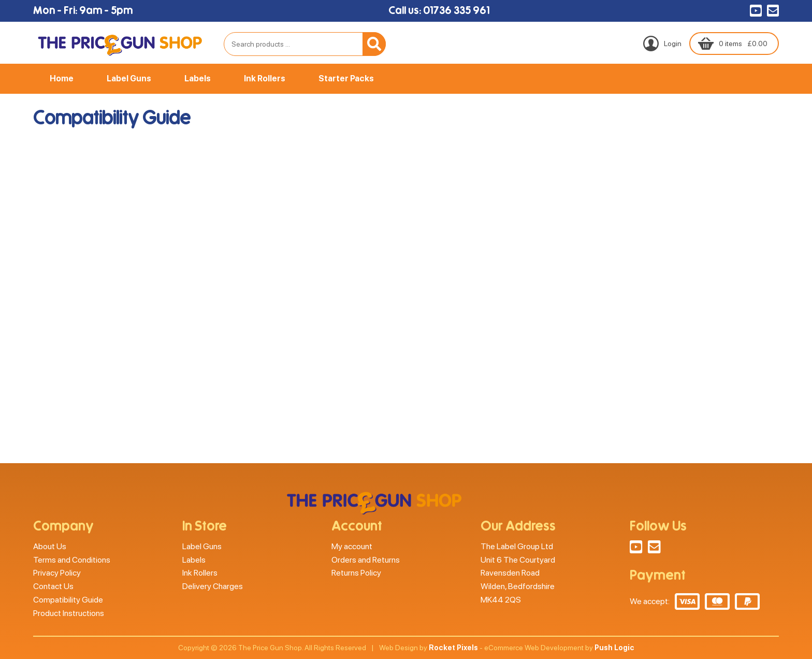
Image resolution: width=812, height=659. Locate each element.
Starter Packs (346, 78)
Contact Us (53, 586)
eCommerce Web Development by (559, 648)
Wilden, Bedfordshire (518, 586)
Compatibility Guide (68, 600)
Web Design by (429, 648)
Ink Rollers (265, 78)
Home (62, 78)
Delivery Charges (213, 586)
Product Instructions (69, 613)
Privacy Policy (57, 573)
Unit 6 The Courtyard (518, 560)
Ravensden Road (510, 573)
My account (352, 546)
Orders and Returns (366, 560)
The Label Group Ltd (517, 546)
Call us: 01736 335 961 (439, 10)
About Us (50, 546)
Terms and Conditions (72, 560)
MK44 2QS (501, 600)
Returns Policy (356, 573)
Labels (198, 78)
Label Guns (129, 78)
